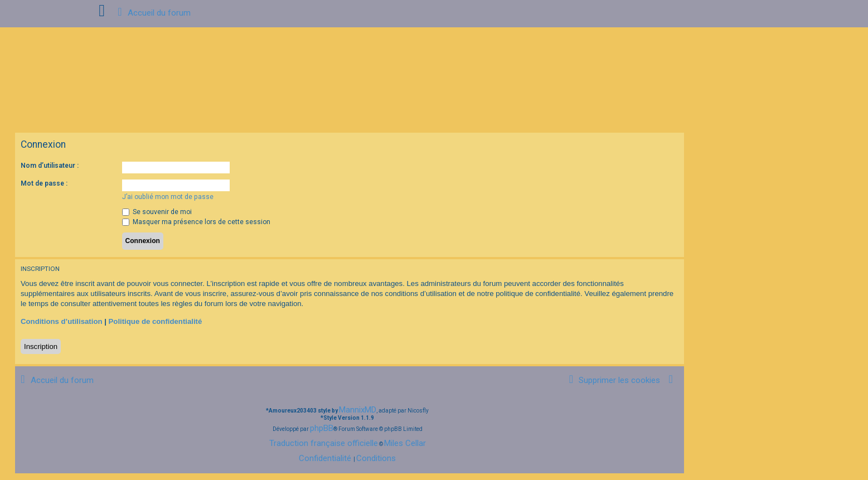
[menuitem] (613, 380)
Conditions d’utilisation (62, 321)
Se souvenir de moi (157, 212)
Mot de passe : (44, 183)
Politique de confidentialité (156, 321)
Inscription (41, 346)
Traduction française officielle (324, 443)
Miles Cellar (405, 443)
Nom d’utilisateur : (50, 166)
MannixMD (358, 410)
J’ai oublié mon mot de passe (168, 197)
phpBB (322, 428)
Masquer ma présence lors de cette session (196, 222)
